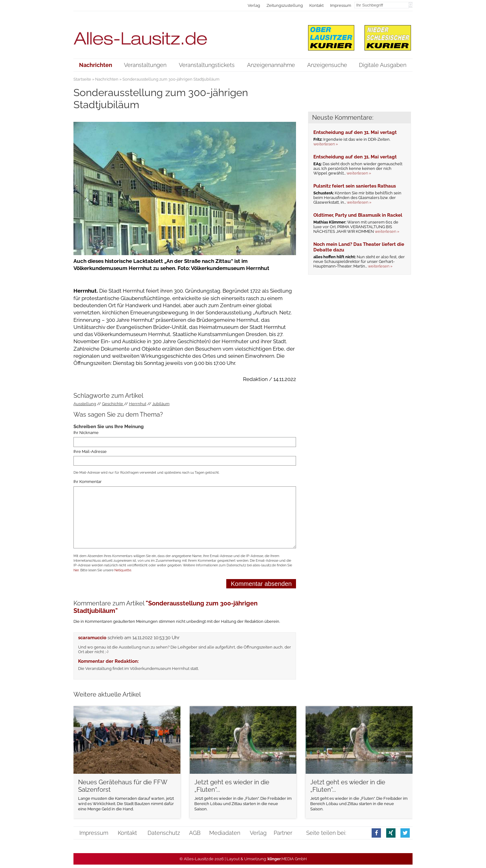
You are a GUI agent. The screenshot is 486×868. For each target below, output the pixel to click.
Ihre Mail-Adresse (90, 452)
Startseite (82, 79)
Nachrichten (107, 79)
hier (76, 570)
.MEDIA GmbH (287, 859)
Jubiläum (161, 404)
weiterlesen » (326, 144)
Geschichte (113, 404)
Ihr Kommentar (88, 482)
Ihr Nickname (86, 433)
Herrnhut (138, 404)
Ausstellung (85, 404)
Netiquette (123, 570)
